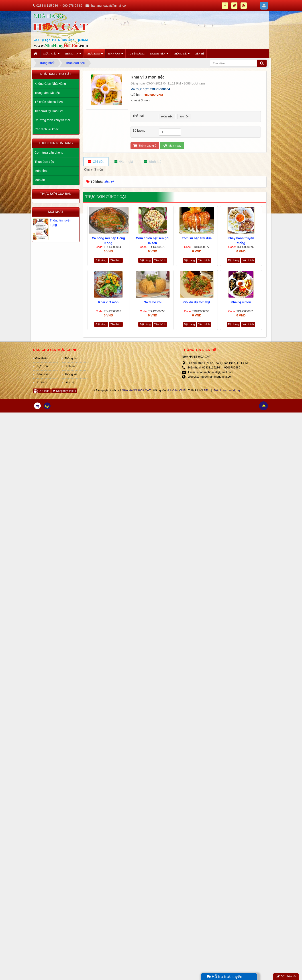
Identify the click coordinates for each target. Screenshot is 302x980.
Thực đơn (42, 366)
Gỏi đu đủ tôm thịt (197, 302)
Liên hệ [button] (199, 54)
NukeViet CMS (176, 390)
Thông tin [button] (73, 55)
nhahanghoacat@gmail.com (109, 6)
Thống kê (71, 374)
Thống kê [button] (182, 55)
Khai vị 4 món (241, 302)
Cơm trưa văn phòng (49, 153)
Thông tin (71, 358)
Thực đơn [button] (95, 55)
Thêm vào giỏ (145, 146)
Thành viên (42, 374)
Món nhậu (41, 171)
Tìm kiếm (41, 382)
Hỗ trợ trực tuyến (224, 977)
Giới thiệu (41, 358)
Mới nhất (56, 212)
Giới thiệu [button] (51, 55)
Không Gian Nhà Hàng (50, 84)
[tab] (96, 162)
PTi (206, 390)
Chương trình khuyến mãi (52, 120)
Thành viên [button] (159, 55)
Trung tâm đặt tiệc (47, 93)
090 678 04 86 (72, 6)
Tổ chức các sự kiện (49, 102)
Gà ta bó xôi (153, 302)
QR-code (42, 391)
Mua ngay (172, 146)
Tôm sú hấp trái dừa (197, 238)
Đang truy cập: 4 (64, 391)
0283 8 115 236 (47, 6)
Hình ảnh (70, 366)
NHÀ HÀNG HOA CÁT (136, 390)
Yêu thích (116, 260)
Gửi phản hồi (286, 977)
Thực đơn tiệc (44, 162)
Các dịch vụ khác (47, 129)
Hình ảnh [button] (116, 55)
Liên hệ (69, 382)
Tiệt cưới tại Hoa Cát (49, 111)
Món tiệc (167, 117)
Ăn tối (184, 117)
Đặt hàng (101, 260)
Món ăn (40, 180)
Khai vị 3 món (108, 302)
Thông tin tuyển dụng (60, 223)
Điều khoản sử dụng (227, 390)
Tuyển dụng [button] (137, 54)
